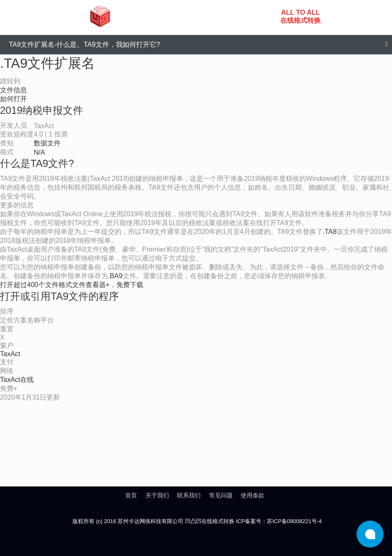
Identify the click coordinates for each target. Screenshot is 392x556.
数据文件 (47, 143)
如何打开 (13, 99)
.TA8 (330, 232)
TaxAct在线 (17, 380)
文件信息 (13, 90)
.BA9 (115, 276)
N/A (39, 152)
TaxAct (10, 354)
